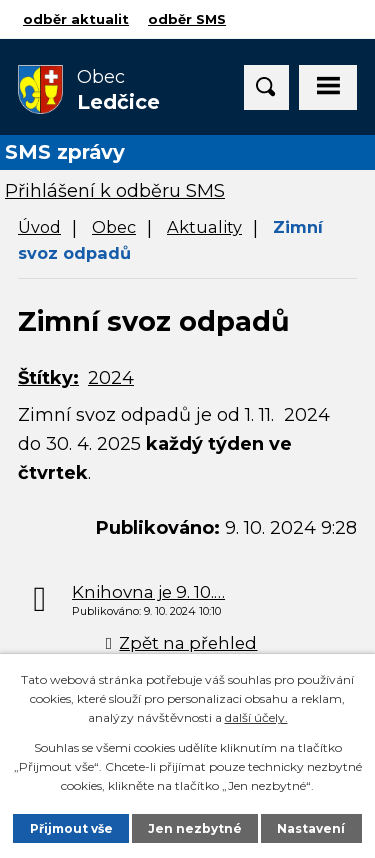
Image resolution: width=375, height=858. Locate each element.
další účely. (256, 717)
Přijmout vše (71, 828)
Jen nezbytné (195, 828)
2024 (111, 378)
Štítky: (48, 378)
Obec (114, 227)
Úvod (39, 227)
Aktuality (204, 227)
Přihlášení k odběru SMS (115, 191)
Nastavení (311, 828)
